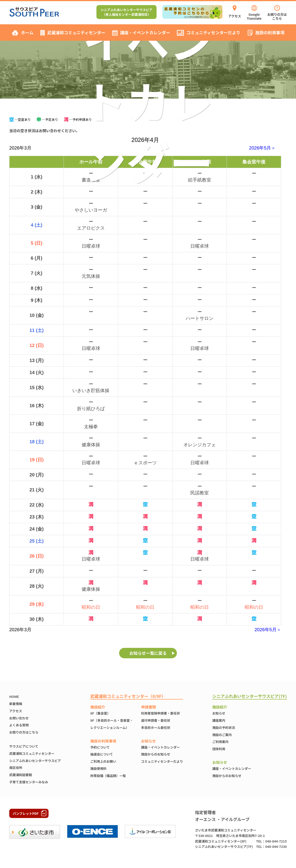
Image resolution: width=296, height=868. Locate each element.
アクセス (16, 711)
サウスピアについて (24, 746)
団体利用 (219, 749)
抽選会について (102, 754)
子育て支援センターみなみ (29, 782)
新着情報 (16, 704)
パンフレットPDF (26, 813)
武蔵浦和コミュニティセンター (32, 753)
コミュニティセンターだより (162, 761)
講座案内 (219, 720)
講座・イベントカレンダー (160, 747)
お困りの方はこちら (24, 732)
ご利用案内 (220, 742)
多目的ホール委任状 (156, 727)
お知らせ (219, 713)
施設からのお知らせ (156, 754)
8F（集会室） (100, 713)
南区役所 (16, 768)
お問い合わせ (19, 718)
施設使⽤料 (99, 768)
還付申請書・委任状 (156, 720)
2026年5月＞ (262, 148)
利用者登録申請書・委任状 (160, 713)
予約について (100, 747)
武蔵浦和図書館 (21, 775)
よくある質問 (19, 725)
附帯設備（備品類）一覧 (108, 776)
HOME (14, 696)
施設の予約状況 (224, 727)
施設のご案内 (222, 735)
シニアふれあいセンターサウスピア (35, 761)
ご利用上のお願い (103, 761)
